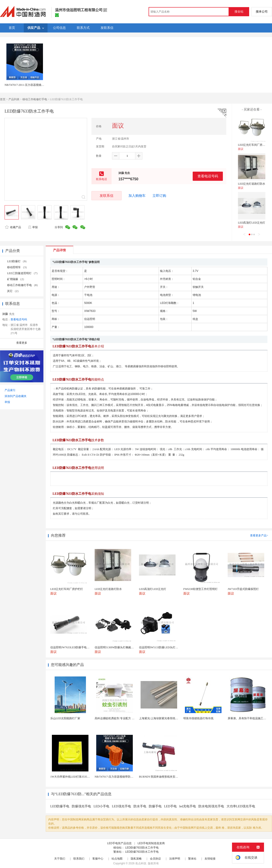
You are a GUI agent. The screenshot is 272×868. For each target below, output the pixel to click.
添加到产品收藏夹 (16, 396)
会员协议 (155, 859)
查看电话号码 (208, 176)
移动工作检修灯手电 (35, 99)
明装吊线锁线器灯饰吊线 (198, 718)
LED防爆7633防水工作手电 (142, 848)
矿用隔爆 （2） (16, 279)
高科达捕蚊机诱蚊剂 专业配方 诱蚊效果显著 (121, 718)
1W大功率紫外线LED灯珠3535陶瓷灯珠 (74, 777)
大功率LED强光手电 (241, 806)
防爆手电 (155, 806)
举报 (33, 227)
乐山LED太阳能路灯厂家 (65, 718)
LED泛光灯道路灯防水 (252, 184)
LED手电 (170, 806)
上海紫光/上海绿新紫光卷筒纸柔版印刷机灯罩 (167, 718)
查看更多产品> (259, 535)
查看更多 (22, 343)
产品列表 (14, 99)
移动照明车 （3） (18, 267)
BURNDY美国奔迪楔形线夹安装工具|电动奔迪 (167, 777)
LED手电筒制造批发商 (151, 843)
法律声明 (175, 859)
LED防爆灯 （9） (18, 261)
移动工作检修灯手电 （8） (23, 285)
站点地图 (117, 859)
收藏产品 (13, 227)
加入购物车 (137, 196)
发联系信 (107, 196)
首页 (3, 99)
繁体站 (192, 859)
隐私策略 (136, 859)
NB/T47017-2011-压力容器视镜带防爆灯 (28, 85)
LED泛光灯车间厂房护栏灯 (254, 145)
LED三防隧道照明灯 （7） (23, 273)
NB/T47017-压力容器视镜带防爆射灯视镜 (119, 777)
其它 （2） (14, 291)
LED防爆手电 (60, 806)
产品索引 (10, 390)
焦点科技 (141, 863)
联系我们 (79, 859)
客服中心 (98, 859)
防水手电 (140, 806)
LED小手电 (101, 806)
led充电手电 (188, 806)
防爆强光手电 (81, 806)
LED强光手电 (121, 806)
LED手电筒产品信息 (119, 843)
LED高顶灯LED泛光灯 (252, 223)
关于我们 (60, 859)
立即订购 (159, 196)
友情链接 (210, 859)
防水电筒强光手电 (211, 806)
